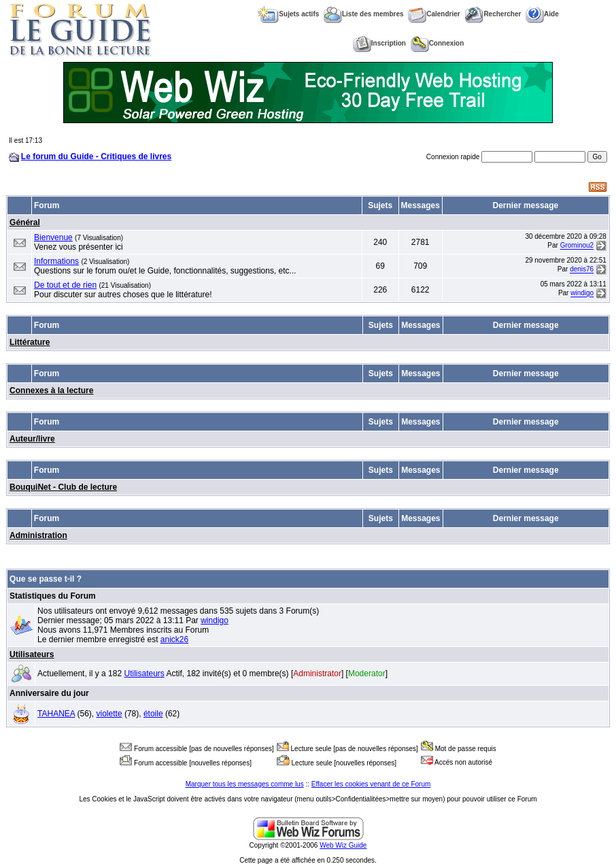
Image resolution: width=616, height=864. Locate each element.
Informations (56, 261)
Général (25, 222)
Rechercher (493, 14)
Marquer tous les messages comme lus (245, 784)
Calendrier (434, 14)
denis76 (582, 270)
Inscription (379, 43)
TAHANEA (56, 714)
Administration (38, 535)
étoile (153, 714)
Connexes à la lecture (51, 391)
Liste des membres (364, 14)
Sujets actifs (288, 14)
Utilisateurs (32, 654)
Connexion (438, 43)
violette (109, 714)
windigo (582, 294)
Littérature (30, 342)
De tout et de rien (65, 285)
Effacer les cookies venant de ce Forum (371, 784)
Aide (542, 14)
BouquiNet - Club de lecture (63, 487)
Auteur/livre (32, 439)
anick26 (174, 639)
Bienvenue (53, 237)
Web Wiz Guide (343, 845)
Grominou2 (577, 246)
